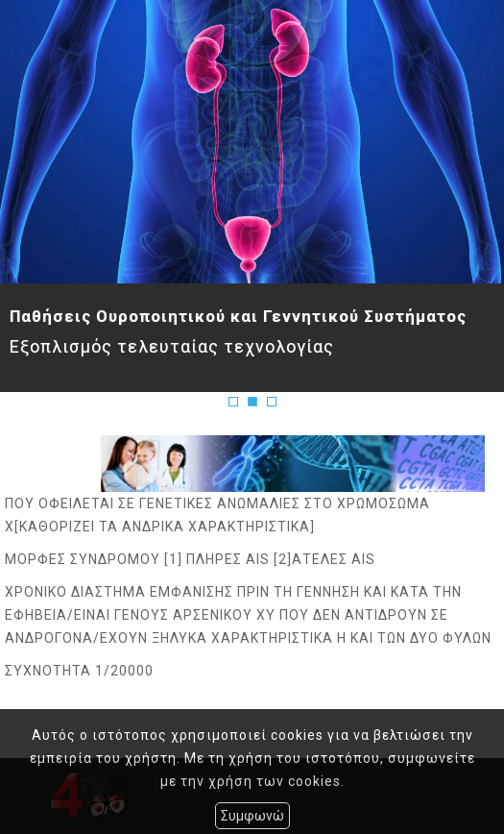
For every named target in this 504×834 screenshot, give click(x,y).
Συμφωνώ (252, 816)
